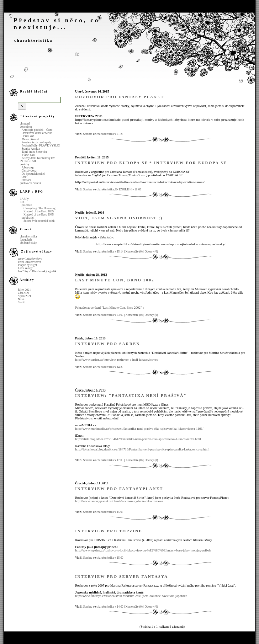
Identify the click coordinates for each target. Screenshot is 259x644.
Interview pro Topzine (108, 531)
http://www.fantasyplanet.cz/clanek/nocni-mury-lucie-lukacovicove (119, 501)
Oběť (25, 177)
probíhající (28, 218)
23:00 (120, 315)
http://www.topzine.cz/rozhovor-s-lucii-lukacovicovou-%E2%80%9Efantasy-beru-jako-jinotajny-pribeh (143, 550)
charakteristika (33, 40)
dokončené (26, 127)
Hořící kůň (28, 136)
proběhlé (27, 205)
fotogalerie (26, 240)
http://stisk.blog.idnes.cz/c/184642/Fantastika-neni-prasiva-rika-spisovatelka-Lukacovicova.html (138, 439)
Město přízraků (31, 139)
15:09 (120, 512)
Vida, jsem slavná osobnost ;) (119, 218)
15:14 (120, 252)
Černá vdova (29, 171)
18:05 (138, 189)
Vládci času (29, 155)
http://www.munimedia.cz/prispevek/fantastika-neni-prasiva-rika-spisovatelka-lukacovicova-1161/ (139, 429)
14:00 (120, 607)
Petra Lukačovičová (29, 262)
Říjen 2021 (24, 290)
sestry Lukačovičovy (30, 259)
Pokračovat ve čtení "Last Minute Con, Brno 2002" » (110, 308)
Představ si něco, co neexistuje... (57, 24)
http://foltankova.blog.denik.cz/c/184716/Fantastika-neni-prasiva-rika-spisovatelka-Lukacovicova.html (142, 449)
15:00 (120, 558)
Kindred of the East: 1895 (39, 211)
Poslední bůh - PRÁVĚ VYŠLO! (41, 146)
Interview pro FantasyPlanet (119, 489)
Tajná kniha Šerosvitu (34, 152)
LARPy (24, 199)
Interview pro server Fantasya (122, 577)
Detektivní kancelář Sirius (37, 133)
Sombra (88, 134)
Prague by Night (27, 265)
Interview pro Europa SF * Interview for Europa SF (151, 163)
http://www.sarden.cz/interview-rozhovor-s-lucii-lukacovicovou (116, 360)
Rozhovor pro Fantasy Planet (119, 97)
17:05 (120, 460)
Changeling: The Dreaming (40, 208)
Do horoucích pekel (33, 174)
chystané (25, 124)
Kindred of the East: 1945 (39, 215)
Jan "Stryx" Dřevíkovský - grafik (37, 271)
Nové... (22, 299)
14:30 (120, 367)
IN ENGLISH (28, 161)
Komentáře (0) (134, 252)
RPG (23, 202)
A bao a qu (28, 168)
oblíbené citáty (28, 243)
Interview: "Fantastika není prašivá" (131, 396)
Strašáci (26, 180)
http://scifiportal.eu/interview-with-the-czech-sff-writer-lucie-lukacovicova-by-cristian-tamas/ (140, 182)
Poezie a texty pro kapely (36, 142)
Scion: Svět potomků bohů (39, 221)
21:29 (120, 134)
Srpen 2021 (25, 296)
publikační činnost (30, 183)
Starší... (22, 302)
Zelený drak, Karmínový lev (38, 158)
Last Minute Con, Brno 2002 (115, 280)
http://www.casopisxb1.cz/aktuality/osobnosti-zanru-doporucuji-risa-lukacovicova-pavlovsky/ (160, 244)
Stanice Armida (31, 149)
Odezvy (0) (151, 252)
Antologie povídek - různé (37, 130)
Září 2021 (24, 293)
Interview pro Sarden (107, 344)
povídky (24, 164)
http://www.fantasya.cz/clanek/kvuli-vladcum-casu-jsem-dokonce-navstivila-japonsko (131, 596)
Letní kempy (25, 268)
